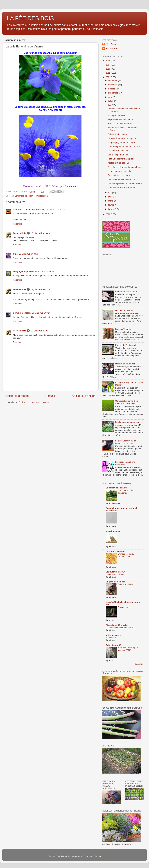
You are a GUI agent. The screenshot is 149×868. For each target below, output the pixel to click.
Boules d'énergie (123, 329)
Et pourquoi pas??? (116, 572)
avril (110, 197)
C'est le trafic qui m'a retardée (122, 187)
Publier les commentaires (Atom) (34, 402)
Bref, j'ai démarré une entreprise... (125, 463)
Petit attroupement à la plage (121, 159)
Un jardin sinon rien (116, 582)
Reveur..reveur (124, 607)
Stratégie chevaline (117, 115)
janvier (112, 209)
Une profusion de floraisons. (125, 492)
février (111, 205)
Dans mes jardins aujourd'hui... (122, 179)
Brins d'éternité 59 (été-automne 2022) (128, 649)
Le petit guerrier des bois (119, 171)
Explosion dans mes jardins (120, 119)
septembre (113, 93)
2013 (108, 69)
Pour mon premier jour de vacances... (125, 147)
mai (110, 193)
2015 (108, 61)
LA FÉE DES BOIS (30, 18)
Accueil (50, 396)
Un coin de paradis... (125, 310)
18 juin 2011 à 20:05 (56, 210)
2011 (108, 77)
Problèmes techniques (118, 151)
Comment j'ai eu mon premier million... (126, 183)
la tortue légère (113, 635)
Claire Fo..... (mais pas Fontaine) (29, 210)
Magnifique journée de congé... (122, 142)
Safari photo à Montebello (120, 123)
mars (111, 201)
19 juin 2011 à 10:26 (40, 331)
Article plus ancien (84, 396)
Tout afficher (139, 664)
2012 (108, 73)
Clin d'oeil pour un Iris (118, 155)
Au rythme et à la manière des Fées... (125, 167)
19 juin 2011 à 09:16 (41, 313)
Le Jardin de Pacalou (116, 488)
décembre (113, 81)
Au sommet (111, 638)
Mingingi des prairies (24, 271)
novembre (113, 85)
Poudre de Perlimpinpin (126, 345)
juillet (111, 101)
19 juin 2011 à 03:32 (28, 254)
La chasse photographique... (128, 422)
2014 (108, 65)
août (111, 97)
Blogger (97, 856)
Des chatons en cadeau (119, 175)
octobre (112, 89)
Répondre (18, 224)
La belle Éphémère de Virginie (122, 138)
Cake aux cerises (125, 584)
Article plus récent (17, 396)
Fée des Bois (19, 233)
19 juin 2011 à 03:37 (44, 271)
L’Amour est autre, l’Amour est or (126, 555)
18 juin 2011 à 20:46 (40, 233)
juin (110, 105)
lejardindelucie (113, 531)
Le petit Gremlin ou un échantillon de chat (125, 442)
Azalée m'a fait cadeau (118, 163)
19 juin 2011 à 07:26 (40, 289)
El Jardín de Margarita (117, 625)
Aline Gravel (111, 44)
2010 (108, 214)
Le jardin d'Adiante (115, 551)
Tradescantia (42, 196)
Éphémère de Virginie (25, 196)
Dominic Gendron (22, 313)
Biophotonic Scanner (115, 574)
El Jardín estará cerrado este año (120, 628)
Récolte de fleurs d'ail (125, 364)
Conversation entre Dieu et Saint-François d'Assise (128, 402)
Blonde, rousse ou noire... (127, 292)
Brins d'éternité (113, 645)
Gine (15, 254)
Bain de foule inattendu (118, 134)
